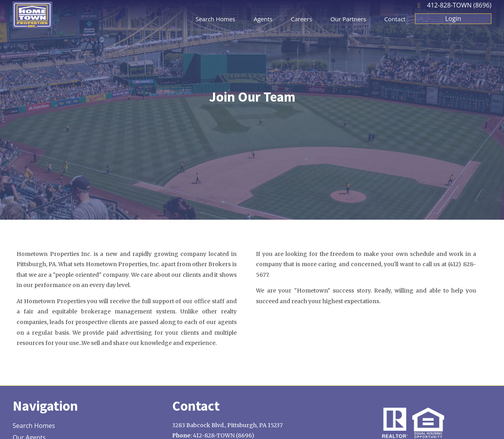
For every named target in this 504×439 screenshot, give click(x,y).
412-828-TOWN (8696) (459, 5)
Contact (395, 19)
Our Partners (348, 19)
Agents (263, 19)
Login (453, 19)
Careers (302, 19)
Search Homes (216, 19)
